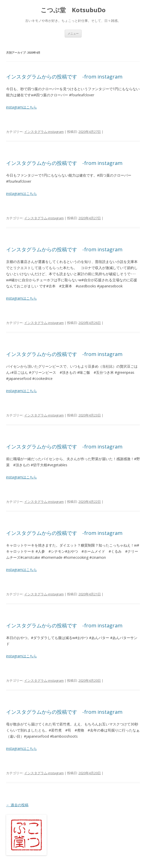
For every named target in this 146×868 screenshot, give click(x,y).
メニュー (73, 33)
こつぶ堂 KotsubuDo (73, 10)
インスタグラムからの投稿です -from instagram (64, 77)
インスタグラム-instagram (44, 132)
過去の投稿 (17, 805)
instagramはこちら (21, 107)
